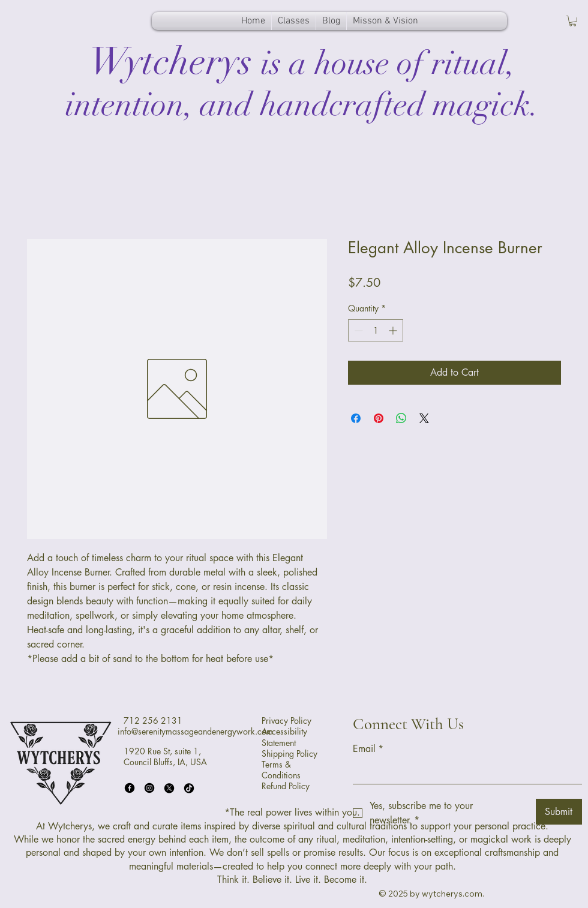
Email (368, 749)
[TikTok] (189, 788)
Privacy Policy (286, 720)
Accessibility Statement (284, 737)
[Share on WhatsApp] (401, 418)
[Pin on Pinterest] (379, 418)
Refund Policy (286, 786)
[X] (169, 788)
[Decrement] (357, 330)
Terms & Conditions (281, 770)
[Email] (464, 772)
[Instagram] (149, 788)
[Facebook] (130, 788)
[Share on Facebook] (356, 418)
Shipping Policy (289, 753)
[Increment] (394, 330)
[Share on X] (424, 418)
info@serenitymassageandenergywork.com (195, 731)
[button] (573, 21)
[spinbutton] (376, 330)
